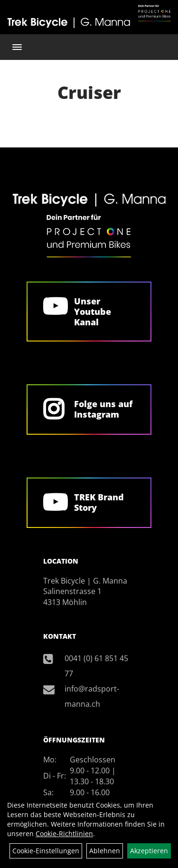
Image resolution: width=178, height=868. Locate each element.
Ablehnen (105, 851)
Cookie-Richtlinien (64, 834)
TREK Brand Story (99, 502)
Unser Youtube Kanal (93, 312)
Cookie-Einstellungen (46, 851)
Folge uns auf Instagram (103, 409)
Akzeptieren (149, 851)
